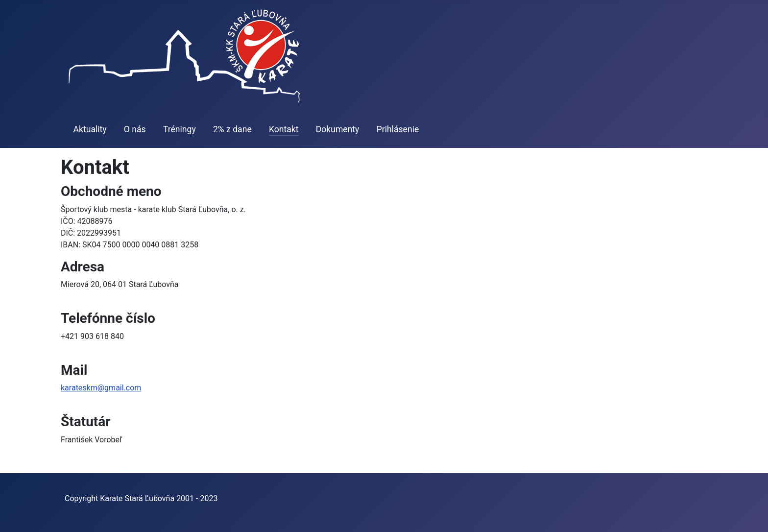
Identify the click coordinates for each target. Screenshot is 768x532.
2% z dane (232, 129)
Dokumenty (338, 129)
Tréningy (180, 129)
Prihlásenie (398, 129)
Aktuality (90, 129)
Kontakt (284, 129)
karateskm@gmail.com (101, 388)
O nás (135, 129)
